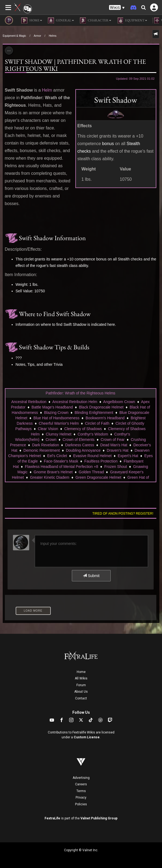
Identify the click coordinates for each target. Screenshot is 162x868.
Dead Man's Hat (114, 445)
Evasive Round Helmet (92, 456)
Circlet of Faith (97, 423)
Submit (91, 576)
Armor (37, 36)
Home (81, 672)
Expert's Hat (128, 456)
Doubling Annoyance (83, 450)
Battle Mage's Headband (52, 407)
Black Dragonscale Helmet (101, 407)
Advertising (81, 778)
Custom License (87, 737)
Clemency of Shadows (83, 429)
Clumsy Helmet (59, 434)
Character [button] (95, 21)
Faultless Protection (101, 461)
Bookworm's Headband (105, 418)
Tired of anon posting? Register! (123, 514)
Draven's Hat (117, 450)
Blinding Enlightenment (94, 413)
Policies (81, 804)
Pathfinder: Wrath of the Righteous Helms (80, 393)
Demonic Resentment (42, 450)
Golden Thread (91, 472)
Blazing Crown (56, 413)
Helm (47, 90)
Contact (81, 698)
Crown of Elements (79, 440)
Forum (81, 685)
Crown (51, 440)
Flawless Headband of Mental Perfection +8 (61, 467)
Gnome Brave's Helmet (53, 472)
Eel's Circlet (57, 456)
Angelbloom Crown (119, 402)
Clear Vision (48, 429)
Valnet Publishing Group (99, 818)
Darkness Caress (80, 445)
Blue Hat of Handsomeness (56, 418)
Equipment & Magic (14, 36)
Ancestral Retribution (29, 402)
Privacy (81, 797)
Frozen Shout (116, 467)
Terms (81, 791)
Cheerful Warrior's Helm (59, 423)
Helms (53, 36)
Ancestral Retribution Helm (75, 402)
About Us (81, 692)
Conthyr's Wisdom (93, 434)
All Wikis (81, 678)
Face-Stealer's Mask (61, 461)
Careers (81, 784)
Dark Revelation (46, 445)
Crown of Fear (113, 440)
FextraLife (52, 818)
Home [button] (32, 21)
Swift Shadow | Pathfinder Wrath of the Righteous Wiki (75, 65)
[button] (117, 8)
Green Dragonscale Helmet (98, 477)
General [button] (61, 21)
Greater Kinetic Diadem (50, 477)
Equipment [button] (132, 21)
